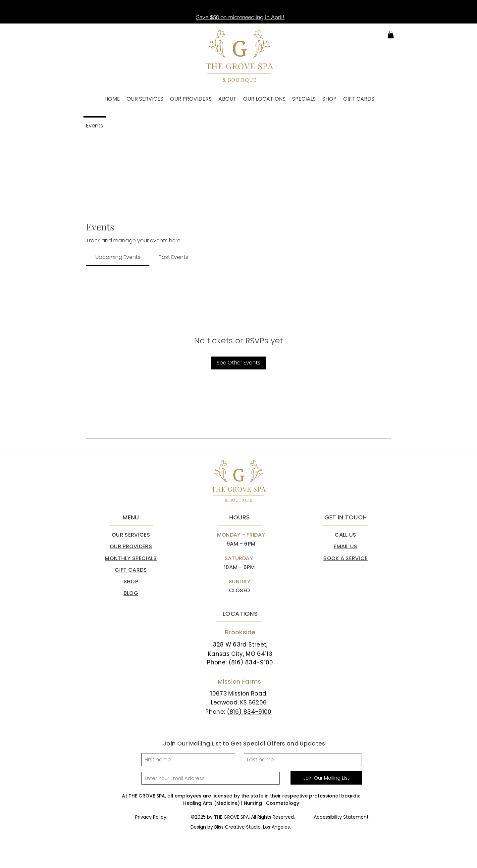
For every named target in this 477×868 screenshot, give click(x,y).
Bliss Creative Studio (238, 827)
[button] (391, 35)
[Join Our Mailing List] (326, 778)
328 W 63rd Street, (240, 645)
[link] (118, 257)
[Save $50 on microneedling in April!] (240, 17)
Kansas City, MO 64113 (240, 654)
